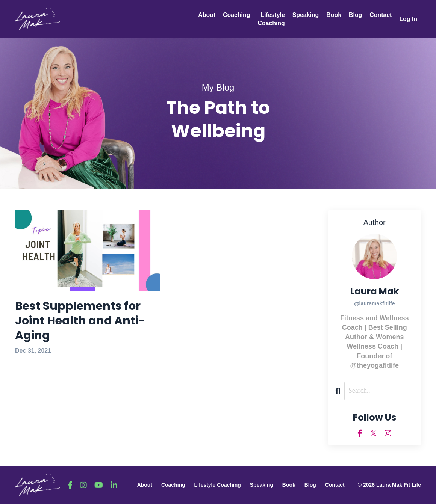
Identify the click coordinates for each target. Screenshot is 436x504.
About (206, 15)
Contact (380, 15)
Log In (408, 19)
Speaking (305, 15)
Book (333, 15)
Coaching (235, 15)
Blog (355, 15)
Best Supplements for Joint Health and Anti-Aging (80, 321)
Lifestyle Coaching (270, 19)
